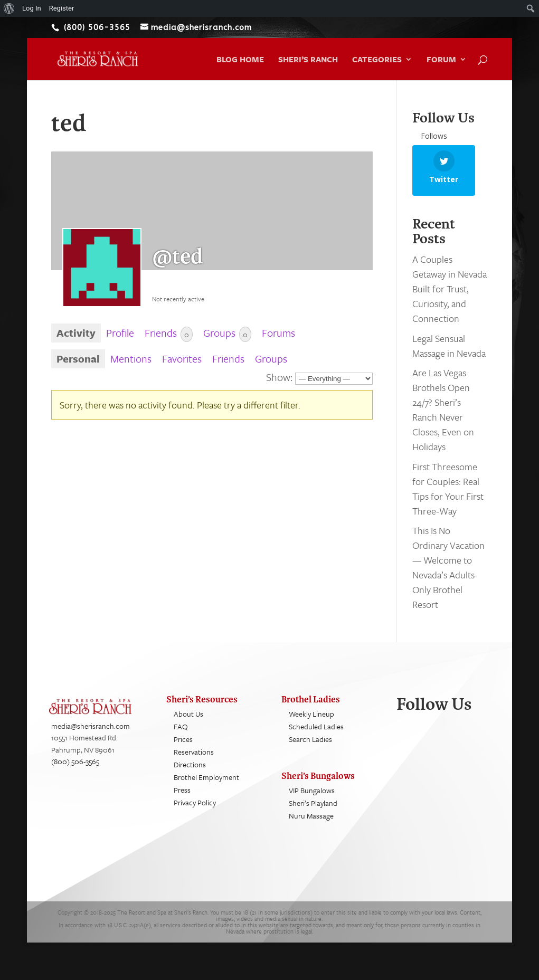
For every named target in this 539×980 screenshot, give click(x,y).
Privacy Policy (195, 812)
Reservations (194, 761)
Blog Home (240, 60)
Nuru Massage (311, 825)
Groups (227, 333)
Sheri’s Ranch (308, 60)
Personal (78, 359)
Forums (278, 333)
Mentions (131, 359)
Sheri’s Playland (313, 812)
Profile (120, 333)
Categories (377, 60)
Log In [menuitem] (32, 8)
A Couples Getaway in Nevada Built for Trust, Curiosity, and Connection (450, 298)
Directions (190, 774)
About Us (188, 723)
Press (182, 799)
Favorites (182, 359)
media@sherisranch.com (91, 735)
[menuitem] (9, 8)
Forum (441, 60)
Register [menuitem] (62, 8)
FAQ (181, 736)
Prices (183, 749)
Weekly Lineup (311, 723)
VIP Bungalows (312, 800)
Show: (279, 377)
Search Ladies (310, 749)
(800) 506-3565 (75, 771)
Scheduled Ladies (316, 736)
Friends (169, 333)
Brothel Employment (206, 787)
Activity (76, 333)
